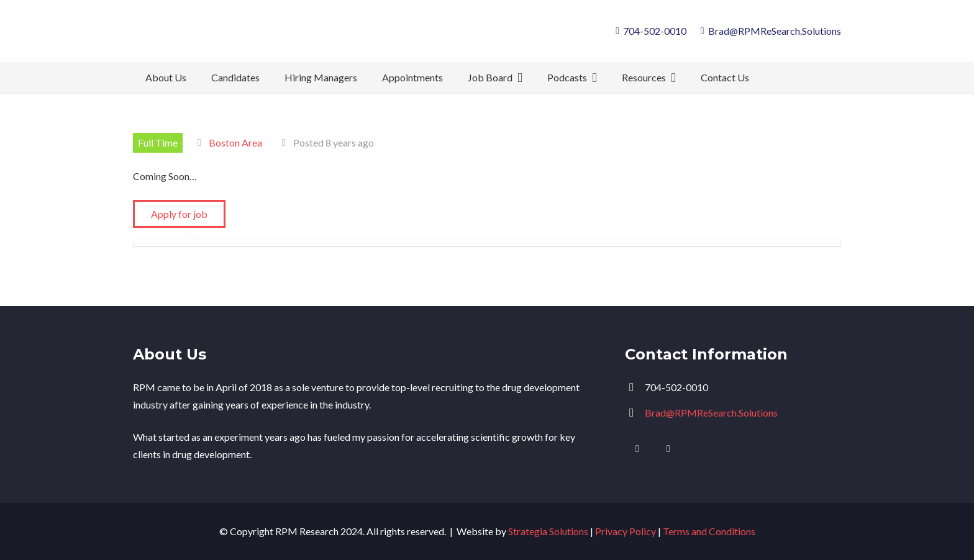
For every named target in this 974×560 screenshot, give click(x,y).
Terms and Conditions (709, 531)
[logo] (231, 31)
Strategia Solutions (548, 531)
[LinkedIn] (637, 449)
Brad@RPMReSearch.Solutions (711, 413)
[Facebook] (668, 449)
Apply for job (179, 214)
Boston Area (235, 142)
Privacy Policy (626, 531)
